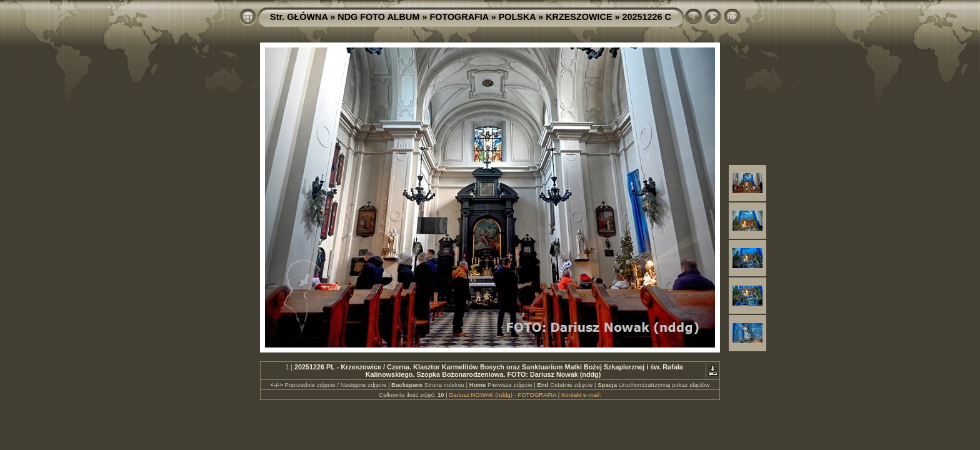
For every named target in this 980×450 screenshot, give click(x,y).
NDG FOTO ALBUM (378, 17)
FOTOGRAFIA (459, 17)
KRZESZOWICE (579, 17)
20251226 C (647, 17)
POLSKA (517, 17)
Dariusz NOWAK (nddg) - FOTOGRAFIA (502, 395)
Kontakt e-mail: (581, 395)
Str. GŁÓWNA (299, 17)
